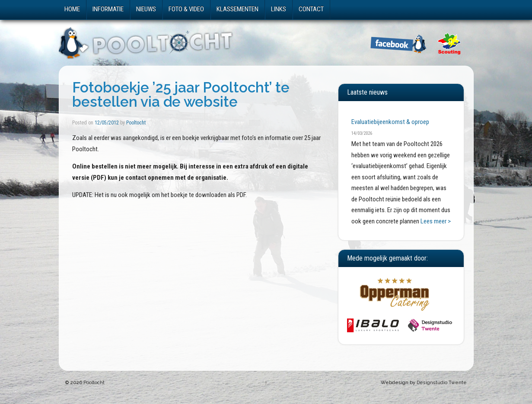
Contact (311, 9)
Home (72, 9)
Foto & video (186, 9)
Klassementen (237, 9)
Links (279, 9)
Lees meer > (436, 221)
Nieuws (146, 9)
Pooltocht (136, 123)
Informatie (108, 9)
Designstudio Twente (442, 383)
